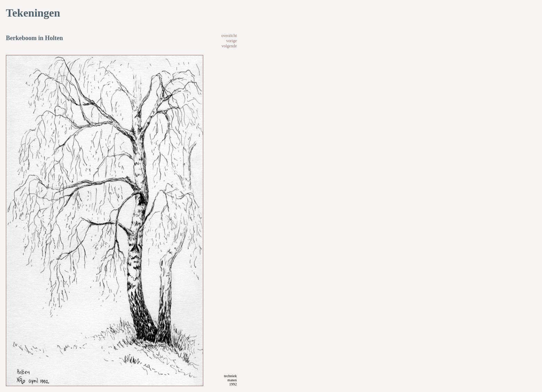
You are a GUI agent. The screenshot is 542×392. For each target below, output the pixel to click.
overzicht (229, 36)
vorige (231, 41)
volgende (229, 46)
